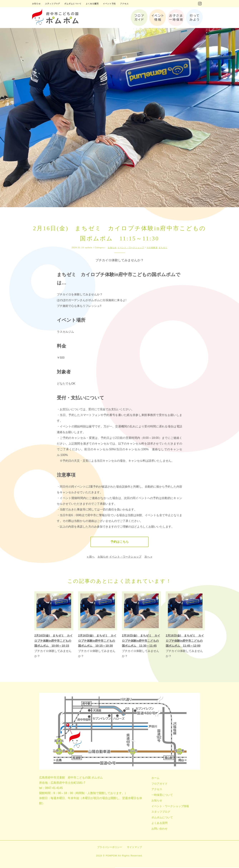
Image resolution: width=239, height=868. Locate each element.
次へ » (148, 557)
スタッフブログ (161, 812)
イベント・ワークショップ (131, 248)
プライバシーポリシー (110, 848)
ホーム (155, 778)
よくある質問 (159, 823)
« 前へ (91, 557)
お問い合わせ (159, 829)
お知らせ (112, 248)
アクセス (157, 790)
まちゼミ (163, 248)
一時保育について (162, 795)
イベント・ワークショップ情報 (170, 806)
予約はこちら (119, 542)
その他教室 (152, 248)
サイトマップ (134, 848)
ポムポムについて (162, 818)
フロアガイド (159, 784)
